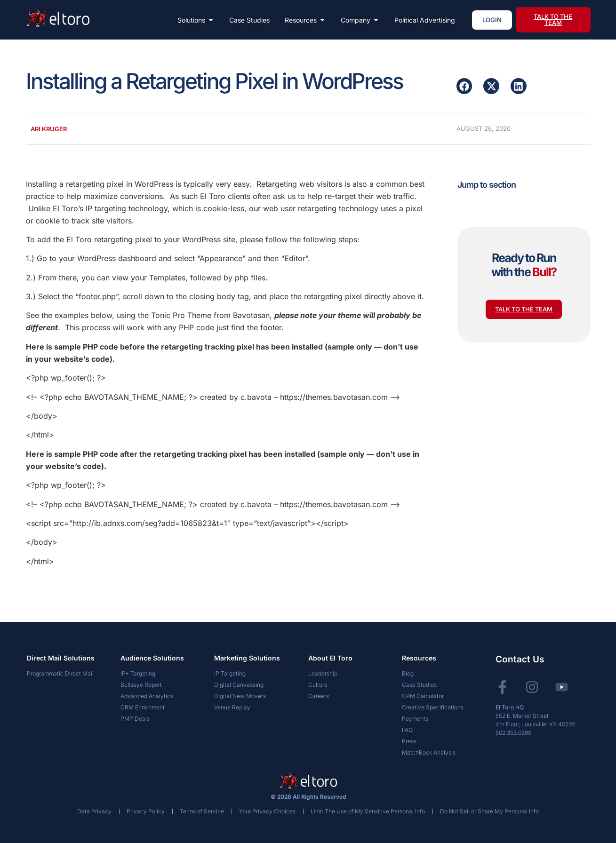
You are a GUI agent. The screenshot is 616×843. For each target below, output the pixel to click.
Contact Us (520, 659)
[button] (464, 86)
